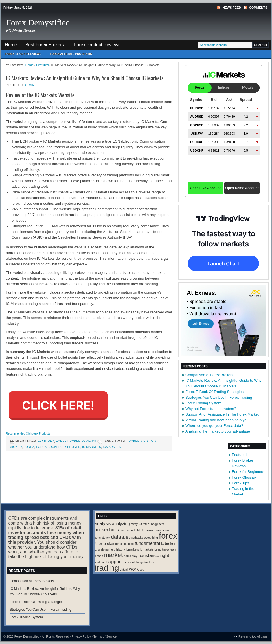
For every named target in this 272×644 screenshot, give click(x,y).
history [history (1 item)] (121, 549)
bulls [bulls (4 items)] (114, 530)
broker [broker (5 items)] (101, 530)
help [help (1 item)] (112, 549)
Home (11, 45)
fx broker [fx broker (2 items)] (168, 544)
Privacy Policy (81, 636)
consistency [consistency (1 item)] (102, 538)
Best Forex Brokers (43, 46)
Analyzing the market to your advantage (218, 431)
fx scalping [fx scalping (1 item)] (102, 549)
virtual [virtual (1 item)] (124, 569)
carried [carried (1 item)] (130, 530)
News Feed (232, 8)
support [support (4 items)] (114, 562)
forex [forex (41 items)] (168, 536)
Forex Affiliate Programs (69, 55)
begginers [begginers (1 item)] (158, 524)
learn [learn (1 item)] (173, 549)
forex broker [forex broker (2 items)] (104, 544)
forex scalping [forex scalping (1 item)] (124, 544)
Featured (46, 441)
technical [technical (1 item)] (129, 562)
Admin (29, 85)
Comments (258, 8)
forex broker (48, 447)
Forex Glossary (244, 477)
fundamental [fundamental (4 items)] (147, 543)
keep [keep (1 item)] (158, 549)
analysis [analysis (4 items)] (103, 523)
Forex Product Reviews (97, 45)
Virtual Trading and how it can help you (217, 420)
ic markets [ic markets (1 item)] (147, 549)
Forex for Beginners (248, 472)
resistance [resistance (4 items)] (149, 555)
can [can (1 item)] (122, 530)
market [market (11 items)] (113, 555)
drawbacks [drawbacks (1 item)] (136, 538)
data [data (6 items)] (116, 537)
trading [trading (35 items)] (107, 568)
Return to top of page (253, 636)
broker (133, 441)
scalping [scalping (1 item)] (100, 562)
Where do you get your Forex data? (214, 426)
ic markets (92, 447)
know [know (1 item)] (165, 549)
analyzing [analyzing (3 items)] (121, 524)
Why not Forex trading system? (211, 409)
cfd (145, 441)
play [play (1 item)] (135, 556)
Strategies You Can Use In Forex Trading (219, 397)
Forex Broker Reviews (23, 54)
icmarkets (112, 447)
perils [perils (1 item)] (127, 556)
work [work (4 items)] (134, 569)
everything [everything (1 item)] (151, 538)
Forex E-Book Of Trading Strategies (214, 392)
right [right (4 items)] (165, 555)
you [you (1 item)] (142, 569)
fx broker (71, 447)
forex (29, 447)
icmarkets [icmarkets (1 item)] (132, 549)
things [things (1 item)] (139, 562)
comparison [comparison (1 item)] (163, 530)
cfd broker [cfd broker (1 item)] (147, 530)
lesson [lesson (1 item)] (99, 556)
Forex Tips (241, 483)
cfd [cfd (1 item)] (138, 530)
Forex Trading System (203, 403)
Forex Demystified (38, 22)
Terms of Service (105, 636)
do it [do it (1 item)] (125, 538)
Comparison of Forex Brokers (209, 375)
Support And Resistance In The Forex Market (222, 414)
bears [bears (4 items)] (144, 523)
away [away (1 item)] (134, 524)
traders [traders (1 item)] (149, 562)
